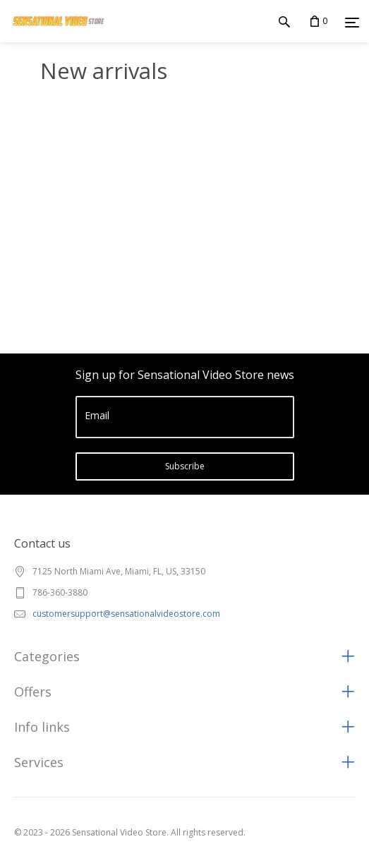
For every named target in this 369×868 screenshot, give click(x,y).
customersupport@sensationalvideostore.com (126, 614)
